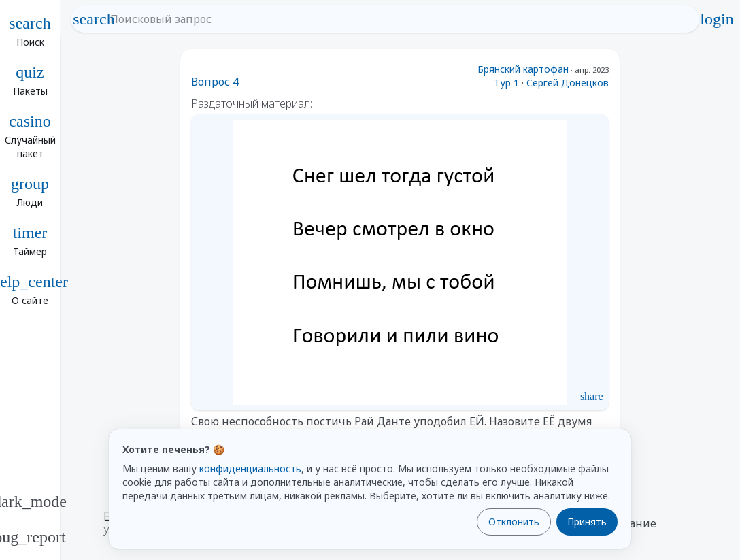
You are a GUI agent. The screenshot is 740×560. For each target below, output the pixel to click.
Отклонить (514, 522)
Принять (587, 522)
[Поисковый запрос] (397, 19)
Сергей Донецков (568, 83)
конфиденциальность (250, 468)
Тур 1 (506, 83)
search (94, 19)
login (717, 19)
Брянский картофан (523, 69)
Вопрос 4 (215, 82)
